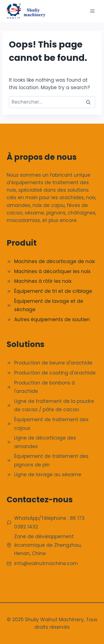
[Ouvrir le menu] (92, 11)
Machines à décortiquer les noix (52, 271)
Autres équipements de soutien (52, 319)
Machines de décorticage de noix (54, 261)
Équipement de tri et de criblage (53, 291)
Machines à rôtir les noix (43, 281)
